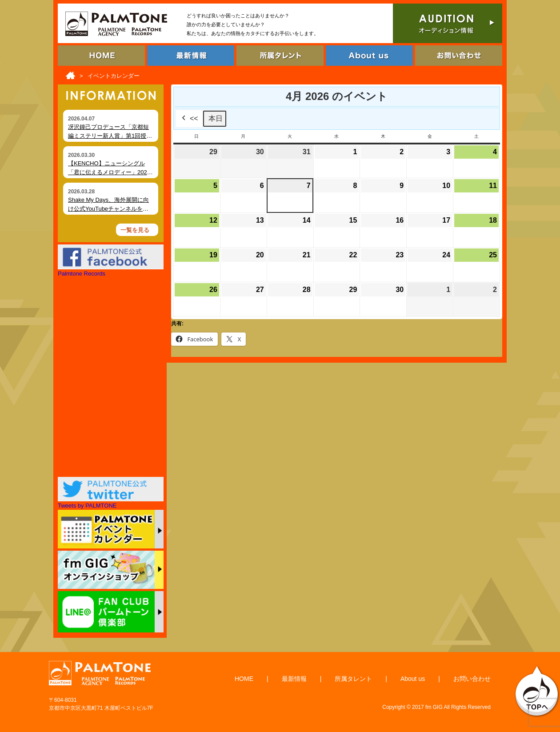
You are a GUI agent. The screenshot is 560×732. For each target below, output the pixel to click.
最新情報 (294, 679)
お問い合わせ (472, 679)
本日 (216, 118)
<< (189, 119)
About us (413, 679)
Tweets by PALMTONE (87, 506)
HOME (244, 679)
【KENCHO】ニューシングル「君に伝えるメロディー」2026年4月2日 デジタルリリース (109, 172)
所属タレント (353, 679)
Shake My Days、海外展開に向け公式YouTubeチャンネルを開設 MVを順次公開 (108, 208)
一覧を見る (135, 230)
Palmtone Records (82, 274)
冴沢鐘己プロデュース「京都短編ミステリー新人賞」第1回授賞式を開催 (110, 136)
